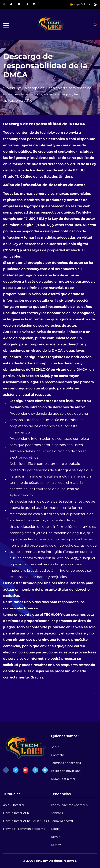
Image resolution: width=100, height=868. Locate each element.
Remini (56, 837)
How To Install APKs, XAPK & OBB (26, 821)
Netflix (56, 829)
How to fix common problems (24, 829)
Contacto (58, 755)
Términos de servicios (66, 763)
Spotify (56, 845)
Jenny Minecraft (62, 821)
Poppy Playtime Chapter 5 (69, 805)
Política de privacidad (66, 771)
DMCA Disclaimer (63, 779)
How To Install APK (16, 813)
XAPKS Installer (14, 805)
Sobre (55, 747)
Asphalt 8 (58, 813)
